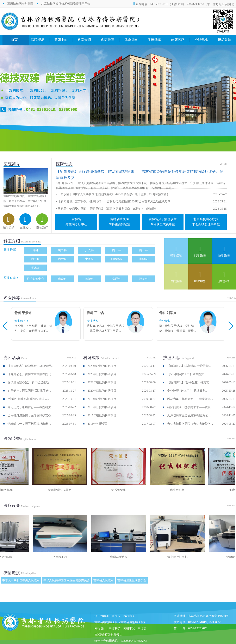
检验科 (89, 279)
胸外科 (62, 250)
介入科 (89, 250)
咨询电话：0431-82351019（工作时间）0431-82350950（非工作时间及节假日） (184, 4)
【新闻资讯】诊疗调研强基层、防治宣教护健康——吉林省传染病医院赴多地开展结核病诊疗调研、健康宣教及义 (140, 175)
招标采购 (224, 40)
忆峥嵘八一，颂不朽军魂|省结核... (29, 424)
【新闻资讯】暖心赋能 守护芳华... (189, 366)
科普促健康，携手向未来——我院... (190, 407)
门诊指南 (200, 255)
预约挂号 (224, 281)
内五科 (35, 259)
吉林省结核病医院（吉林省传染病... (190, 424)
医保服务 (200, 281)
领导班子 (9, 227)
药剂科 (144, 279)
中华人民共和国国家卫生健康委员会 (67, 580)
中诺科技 (115, 628)
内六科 (62, 259)
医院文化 (25, 227)
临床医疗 (178, 40)
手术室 (35, 268)
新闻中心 (61, 40)
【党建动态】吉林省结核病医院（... (30, 374)
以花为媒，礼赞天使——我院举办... (190, 399)
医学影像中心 (35, 279)
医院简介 (12, 164)
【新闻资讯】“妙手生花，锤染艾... (189, 382)
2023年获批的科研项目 (102, 374)
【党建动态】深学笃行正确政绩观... (30, 366)
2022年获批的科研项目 (102, 382)
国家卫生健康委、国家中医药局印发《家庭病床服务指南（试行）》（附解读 (107, 209)
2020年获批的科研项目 (102, 391)
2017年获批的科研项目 (102, 415)
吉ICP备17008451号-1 (108, 635)
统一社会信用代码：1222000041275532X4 (121, 641)
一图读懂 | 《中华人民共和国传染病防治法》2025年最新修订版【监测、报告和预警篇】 (114, 194)
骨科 (35, 250)
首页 (14, 40)
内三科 (144, 250)
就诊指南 (131, 40)
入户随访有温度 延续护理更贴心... (189, 415)
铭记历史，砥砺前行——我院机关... (30, 407)
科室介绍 (84, 40)
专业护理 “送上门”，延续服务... (187, 391)
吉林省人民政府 (104, 580)
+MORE (222, 164)
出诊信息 (176, 255)
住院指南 (176, 281)
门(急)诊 (116, 259)
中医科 (89, 259)
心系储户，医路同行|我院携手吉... (29, 391)
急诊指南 (224, 255)
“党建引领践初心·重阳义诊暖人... (29, 399)
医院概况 (38, 40)
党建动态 (154, 40)
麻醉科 (144, 259)
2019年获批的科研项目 (102, 399)
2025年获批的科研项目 (102, 366)
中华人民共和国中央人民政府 (21, 580)
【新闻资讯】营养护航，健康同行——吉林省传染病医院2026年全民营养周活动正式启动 (114, 201)
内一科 (117, 250)
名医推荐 (108, 40)
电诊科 (62, 279)
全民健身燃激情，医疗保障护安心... (30, 415)
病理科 (117, 279)
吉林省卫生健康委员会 (132, 580)
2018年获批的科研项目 (102, 407)
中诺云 (142, 628)
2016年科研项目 (98, 424)
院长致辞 (42, 227)
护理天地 (201, 40)
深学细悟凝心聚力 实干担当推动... (29, 382)
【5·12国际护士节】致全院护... (187, 374)
